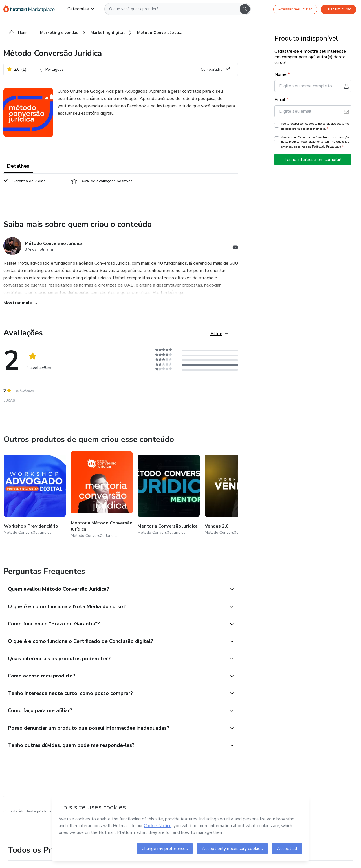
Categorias (81, 9)
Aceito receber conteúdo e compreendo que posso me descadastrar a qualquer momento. (315, 126)
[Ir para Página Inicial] (31, 9)
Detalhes (18, 166)
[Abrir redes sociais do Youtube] (235, 248)
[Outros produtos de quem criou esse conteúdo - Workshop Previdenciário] (35, 495)
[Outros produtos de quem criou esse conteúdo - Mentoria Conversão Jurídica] (169, 495)
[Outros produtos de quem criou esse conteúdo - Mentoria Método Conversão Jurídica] (102, 495)
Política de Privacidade (327, 147)
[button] (115, 590)
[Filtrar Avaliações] (220, 334)
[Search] (245, 9)
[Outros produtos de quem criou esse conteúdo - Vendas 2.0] (236, 495)
